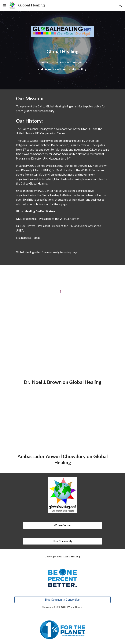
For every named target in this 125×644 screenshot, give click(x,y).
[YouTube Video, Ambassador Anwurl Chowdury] (63, 424)
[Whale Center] (62, 525)
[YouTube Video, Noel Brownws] (63, 349)
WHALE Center (44, 191)
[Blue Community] (62, 541)
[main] (63, 52)
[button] (5, 5)
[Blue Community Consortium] (63, 599)
